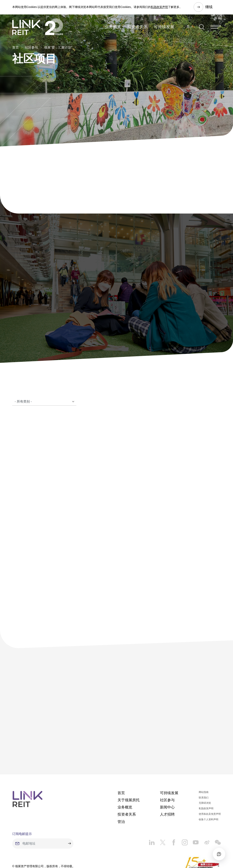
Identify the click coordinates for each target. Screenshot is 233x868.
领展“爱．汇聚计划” (58, 47)
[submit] (69, 818)
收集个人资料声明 (209, 794)
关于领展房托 (129, 775)
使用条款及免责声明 (210, 788)
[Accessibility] (219, 854)
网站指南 (204, 767)
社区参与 (31, 47)
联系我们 (204, 772)
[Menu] (216, 27)
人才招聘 (167, 789)
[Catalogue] (44, 376)
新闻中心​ (167, 782)
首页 (16, 47)
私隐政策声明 (159, 7)
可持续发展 (164, 27)
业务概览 (113, 27)
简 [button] (188, 27)
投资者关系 (138, 27)
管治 (121, 796)
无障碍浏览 (205, 778)
